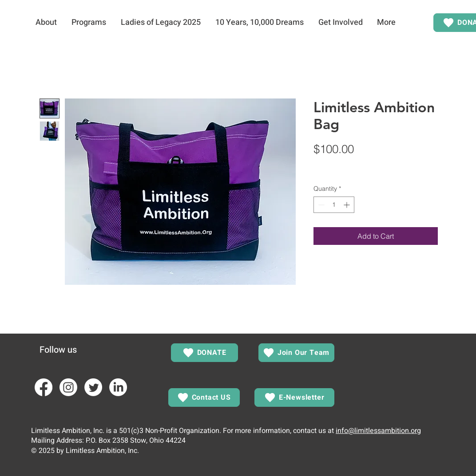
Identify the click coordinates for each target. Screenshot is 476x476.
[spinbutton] (334, 205)
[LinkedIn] (118, 387)
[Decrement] (320, 205)
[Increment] (347, 205)
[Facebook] (44, 387)
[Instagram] (68, 387)
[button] (46, 23)
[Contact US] (204, 397)
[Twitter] (93, 387)
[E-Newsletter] (294, 397)
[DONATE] (204, 353)
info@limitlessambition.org (378, 431)
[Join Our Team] (296, 353)
